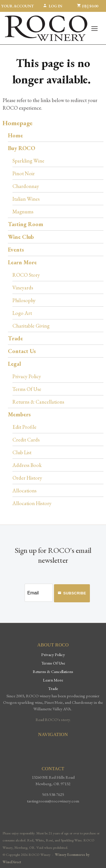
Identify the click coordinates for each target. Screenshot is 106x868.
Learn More (22, 262)
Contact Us (22, 351)
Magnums (23, 211)
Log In (53, 6)
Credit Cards (26, 440)
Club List (22, 452)
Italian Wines (26, 199)
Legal (14, 364)
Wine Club (21, 237)
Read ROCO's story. (53, 720)
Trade (15, 338)
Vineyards (23, 287)
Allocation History (32, 503)
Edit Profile (24, 427)
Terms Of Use (27, 389)
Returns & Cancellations (38, 402)
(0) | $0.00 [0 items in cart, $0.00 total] (87, 6)
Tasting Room (26, 224)
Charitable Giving (31, 326)
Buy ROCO (21, 148)
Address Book (27, 465)
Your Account (18, 6)
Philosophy (24, 300)
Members (19, 414)
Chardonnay (26, 186)
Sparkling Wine (28, 161)
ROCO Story (26, 275)
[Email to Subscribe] (39, 593)
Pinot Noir (24, 173)
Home (15, 135)
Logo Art (22, 313)
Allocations (24, 490)
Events (16, 250)
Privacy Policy (27, 376)
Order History (27, 478)
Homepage (18, 123)
